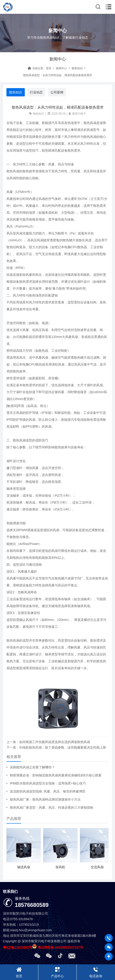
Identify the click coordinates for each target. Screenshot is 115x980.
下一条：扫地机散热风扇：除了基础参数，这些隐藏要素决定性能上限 (56, 747)
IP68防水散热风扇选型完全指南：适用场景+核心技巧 (48, 783)
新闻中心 (62, 68)
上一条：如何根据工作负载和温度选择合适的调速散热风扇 (48, 742)
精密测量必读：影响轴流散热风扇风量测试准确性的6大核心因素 (56, 775)
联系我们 (10, 892)
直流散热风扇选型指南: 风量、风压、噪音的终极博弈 (48, 791)
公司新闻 (57, 92)
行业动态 (36, 92)
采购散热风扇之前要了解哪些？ (32, 767)
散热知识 (77, 68)
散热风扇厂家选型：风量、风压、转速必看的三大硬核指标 (52, 807)
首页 (49, 68)
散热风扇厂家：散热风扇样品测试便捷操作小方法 (45, 799)
